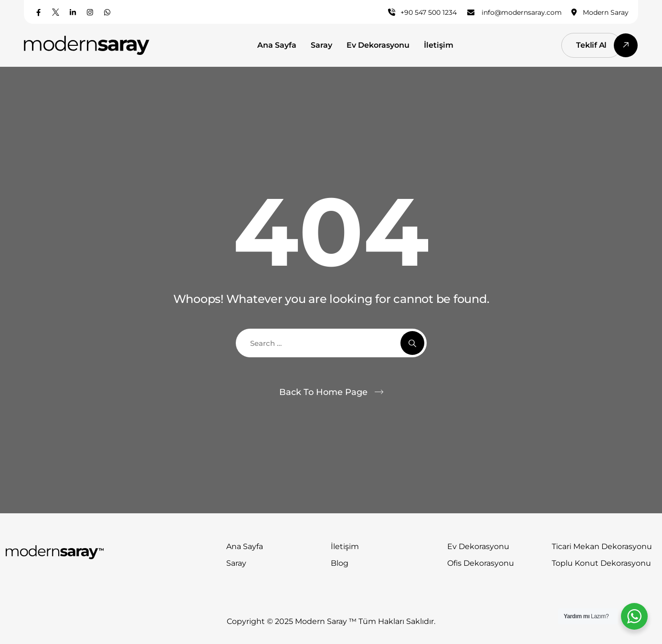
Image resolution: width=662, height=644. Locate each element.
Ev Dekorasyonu (378, 45)
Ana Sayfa (277, 45)
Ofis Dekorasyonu (481, 563)
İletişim (439, 45)
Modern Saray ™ (327, 621)
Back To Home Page (323, 392)
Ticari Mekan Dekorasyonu (602, 546)
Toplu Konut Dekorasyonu (601, 563)
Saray (321, 45)
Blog (340, 563)
